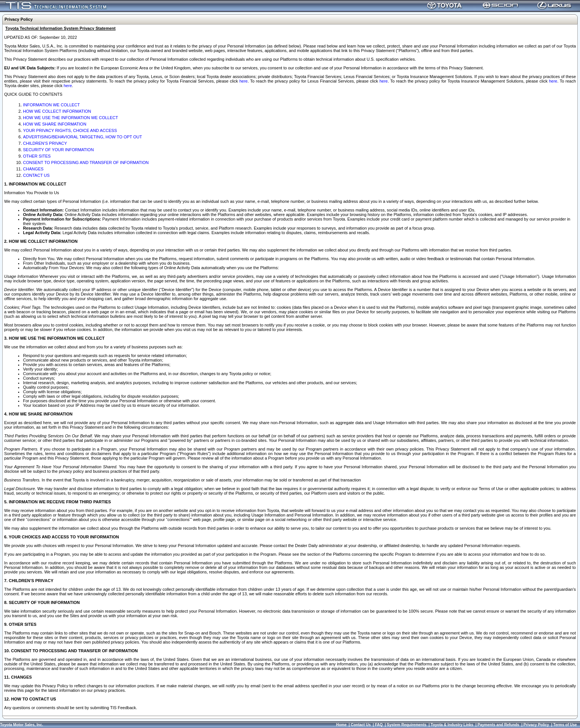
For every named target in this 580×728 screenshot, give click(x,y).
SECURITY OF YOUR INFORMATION (58, 150)
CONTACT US (36, 175)
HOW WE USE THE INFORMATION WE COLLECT (71, 118)
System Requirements (407, 725)
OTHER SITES (37, 156)
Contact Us (361, 725)
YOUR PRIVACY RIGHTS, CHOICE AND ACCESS (70, 130)
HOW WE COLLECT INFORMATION (57, 111)
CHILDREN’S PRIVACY (45, 143)
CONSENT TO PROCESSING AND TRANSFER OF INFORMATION (86, 162)
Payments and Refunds (498, 725)
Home (341, 725)
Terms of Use (565, 725)
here (244, 81)
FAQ (379, 725)
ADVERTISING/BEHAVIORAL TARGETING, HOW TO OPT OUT (82, 137)
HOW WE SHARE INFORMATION (55, 124)
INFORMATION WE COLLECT (51, 105)
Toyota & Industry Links (452, 725)
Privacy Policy (536, 725)
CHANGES (33, 169)
